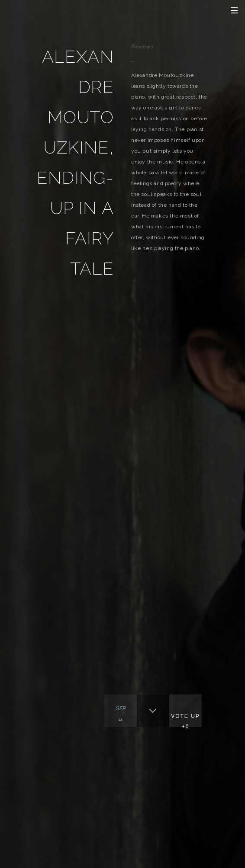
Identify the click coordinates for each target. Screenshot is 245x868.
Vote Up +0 (185, 721)
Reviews (142, 47)
